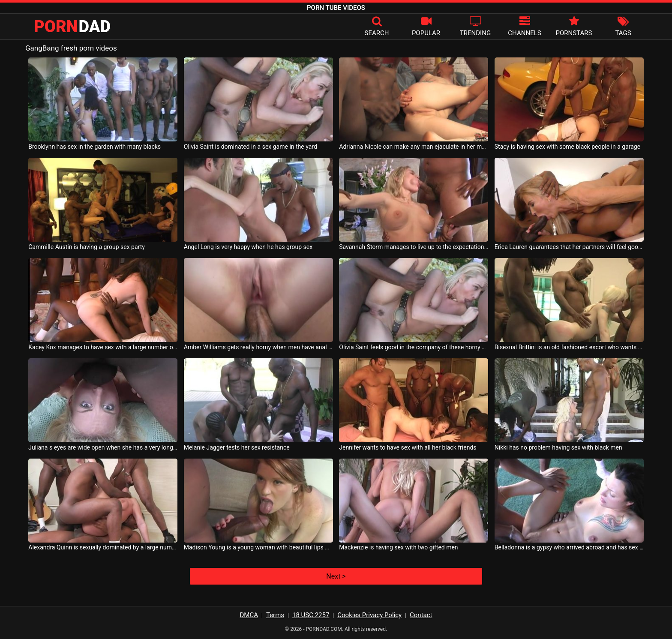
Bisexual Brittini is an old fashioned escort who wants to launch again (569, 347)
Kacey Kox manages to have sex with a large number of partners (103, 347)
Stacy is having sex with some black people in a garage (567, 147)
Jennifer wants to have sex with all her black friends (408, 447)
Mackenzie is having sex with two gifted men (398, 547)
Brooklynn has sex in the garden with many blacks (94, 147)
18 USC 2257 (311, 615)
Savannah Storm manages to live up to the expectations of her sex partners (414, 247)
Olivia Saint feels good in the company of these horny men (414, 347)
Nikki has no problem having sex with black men (558, 447)
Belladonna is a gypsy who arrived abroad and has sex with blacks (569, 547)
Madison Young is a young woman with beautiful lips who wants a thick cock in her (258, 547)
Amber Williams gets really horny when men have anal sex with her (258, 347)
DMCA (249, 615)
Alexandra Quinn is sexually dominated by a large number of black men (103, 547)
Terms (275, 615)
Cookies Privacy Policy (369, 615)
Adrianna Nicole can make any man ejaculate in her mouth (414, 147)
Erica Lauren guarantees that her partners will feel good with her (569, 247)
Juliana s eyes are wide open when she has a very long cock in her (103, 447)
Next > (336, 576)
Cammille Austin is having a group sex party (87, 247)
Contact (421, 615)
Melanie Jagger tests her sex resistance (237, 447)
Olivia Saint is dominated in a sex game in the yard (250, 147)
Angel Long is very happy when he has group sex (248, 247)
